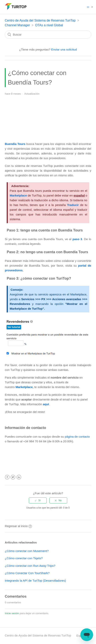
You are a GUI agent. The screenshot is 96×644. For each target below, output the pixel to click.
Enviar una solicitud (64, 49)
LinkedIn (19, 477)
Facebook (7, 477)
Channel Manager (17, 25)
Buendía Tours (15, 144)
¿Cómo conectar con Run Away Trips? (30, 566)
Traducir (73, 205)
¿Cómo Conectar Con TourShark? (27, 573)
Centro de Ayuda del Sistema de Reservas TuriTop (40, 20)
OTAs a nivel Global (49, 25)
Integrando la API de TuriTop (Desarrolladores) (35, 581)
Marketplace (24, 387)
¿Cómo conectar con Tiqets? (24, 558)
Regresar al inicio (18, 526)
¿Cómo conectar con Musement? (27, 551)
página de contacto (77, 437)
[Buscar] (48, 35)
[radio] (38, 500)
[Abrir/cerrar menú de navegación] (88, 7)
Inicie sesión (12, 613)
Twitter (13, 477)
